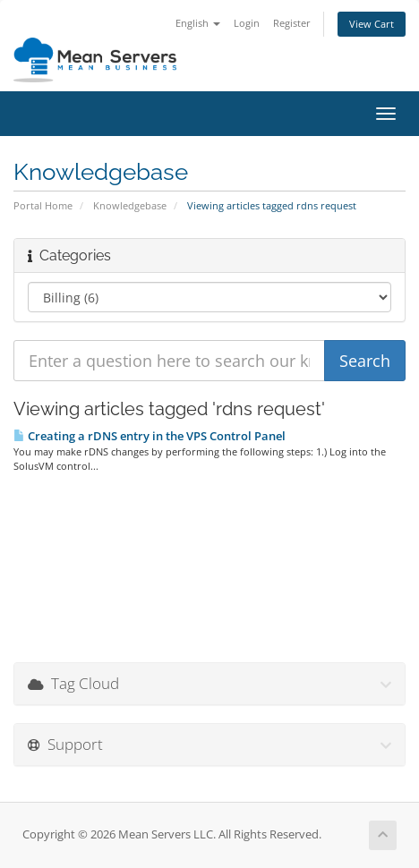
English (198, 23)
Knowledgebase (130, 205)
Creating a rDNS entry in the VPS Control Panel (150, 436)
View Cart (372, 24)
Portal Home (43, 205)
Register (292, 23)
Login (247, 23)
